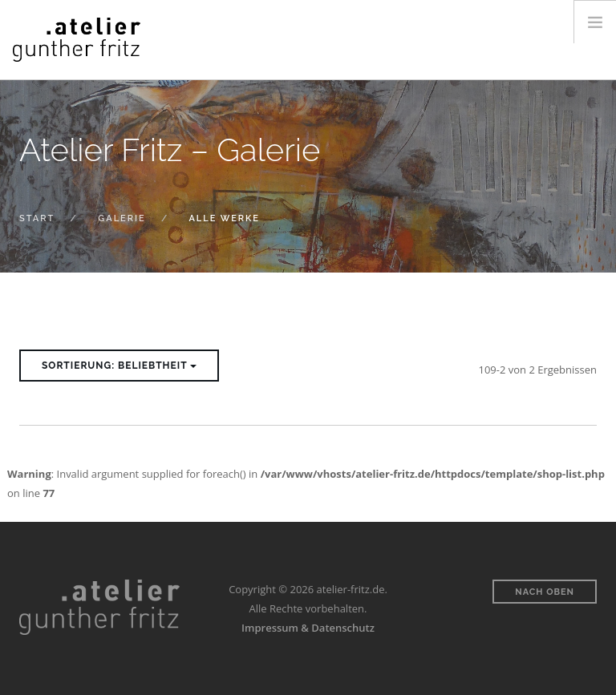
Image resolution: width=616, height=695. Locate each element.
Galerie (122, 218)
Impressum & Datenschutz (308, 628)
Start (37, 218)
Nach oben (545, 592)
